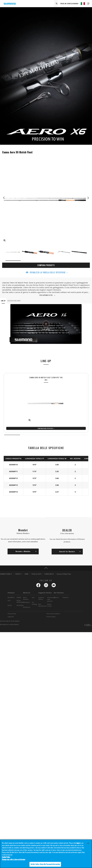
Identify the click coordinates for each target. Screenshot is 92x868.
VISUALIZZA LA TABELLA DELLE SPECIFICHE (48, 272)
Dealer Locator (50, 605)
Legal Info (11, 617)
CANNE (26, 574)
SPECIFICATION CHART (14, 301)
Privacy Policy (12, 614)
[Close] (88, 843)
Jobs (33, 597)
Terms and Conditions (53, 614)
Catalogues (26, 602)
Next (88, 198)
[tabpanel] (46, 403)
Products (11, 593)
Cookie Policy (6, 857)
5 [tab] (80, 435)
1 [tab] (12, 435)
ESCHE (10, 605)
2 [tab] (29, 435)
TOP (46, 568)
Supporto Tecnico (45, 593)
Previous (4, 198)
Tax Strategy (34, 603)
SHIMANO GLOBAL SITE (89, 625)
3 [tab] (46, 435)
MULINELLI (11, 597)
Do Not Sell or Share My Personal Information (10, 621)
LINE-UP (3, 301)
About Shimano (26, 598)
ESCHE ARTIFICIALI (20, 601)
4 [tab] (63, 435)
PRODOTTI (18, 574)
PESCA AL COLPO (36, 574)
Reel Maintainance (43, 605)
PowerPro (66, 597)
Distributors (27, 607)
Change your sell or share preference (14, 859)
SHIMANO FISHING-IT (6, 574)
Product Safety (51, 617)
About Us (27, 593)
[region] (46, 854)
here (78, 843)
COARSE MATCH (49, 574)
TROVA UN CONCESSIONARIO (69, 4)
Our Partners (59, 593)
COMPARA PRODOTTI (46, 265)
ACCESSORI (20, 605)
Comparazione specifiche (45, 428)
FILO (9, 600)
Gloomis (56, 597)
